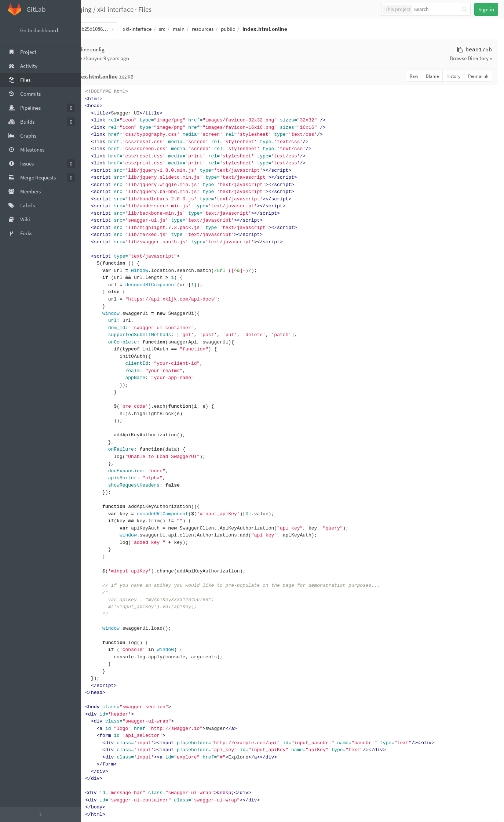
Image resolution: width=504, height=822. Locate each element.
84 (98, 686)
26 (98, 271)
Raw (414, 76)
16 (98, 199)
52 (98, 457)
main (207, 29)
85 (98, 693)
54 (98, 471)
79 (98, 650)
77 (98, 635)
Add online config (113, 49)
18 (98, 213)
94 (98, 757)
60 (98, 514)
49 (98, 435)
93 (98, 750)
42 (98, 385)
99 (98, 793)
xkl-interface (143, 9)
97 (98, 779)
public (256, 29)
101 (98, 807)
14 (98, 185)
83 (98, 678)
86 (98, 700)
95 (98, 764)
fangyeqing (103, 9)
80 (98, 657)
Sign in (486, 9)
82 (98, 671)
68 (98, 571)
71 (98, 592)
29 (98, 292)
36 (98, 342)
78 (98, 643)
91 (98, 736)
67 (98, 564)
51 (98, 449)
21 (98, 235)
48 (98, 428)
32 (98, 314)
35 (98, 335)
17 (98, 206)
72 (98, 600)
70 (98, 585)
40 (98, 371)
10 (98, 156)
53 (98, 464)
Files (173, 9)
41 (98, 378)
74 (98, 614)
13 (98, 177)
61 (98, 521)
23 (98, 249)
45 (98, 406)
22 (98, 242)
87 (98, 707)
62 (98, 528)
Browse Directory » (471, 58)
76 (98, 628)
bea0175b (479, 50)
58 (98, 500)
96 (98, 772)
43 (98, 392)
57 (98, 492)
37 (98, 349)
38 (98, 357)
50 (98, 442)
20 (98, 228)
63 (98, 535)
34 (98, 328)
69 (98, 578)
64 (98, 543)
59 (98, 507)
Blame (432, 76)
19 (98, 220)
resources (231, 29)
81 (98, 664)
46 (98, 414)
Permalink (478, 76)
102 (98, 814)
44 (98, 399)
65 (98, 550)
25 (98, 263)
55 (98, 478)
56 (98, 485)
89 (98, 721)
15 (98, 192)
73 (98, 607)
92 (98, 743)
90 (98, 729)
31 (98, 306)
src (190, 29)
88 (98, 714)
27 (98, 278)
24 (98, 256)
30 (98, 299)
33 (98, 321)
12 (98, 170)
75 (98, 621)
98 (98, 786)
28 (98, 285)
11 (98, 163)
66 (98, 557)
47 (98, 421)
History (453, 76)
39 (98, 363)
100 (98, 800)
